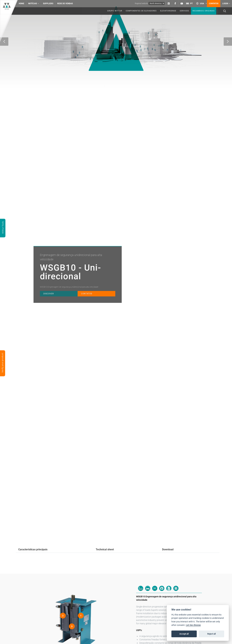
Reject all (211, 634)
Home (21, 4)
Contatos (214, 4)
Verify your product (2, 363)
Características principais (33, 549)
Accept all (184, 634)
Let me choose (193, 625)
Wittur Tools (3, 228)
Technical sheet (105, 549)
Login (226, 4)
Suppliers (48, 4)
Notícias (34, 4)
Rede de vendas (65, 4)
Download (168, 549)
